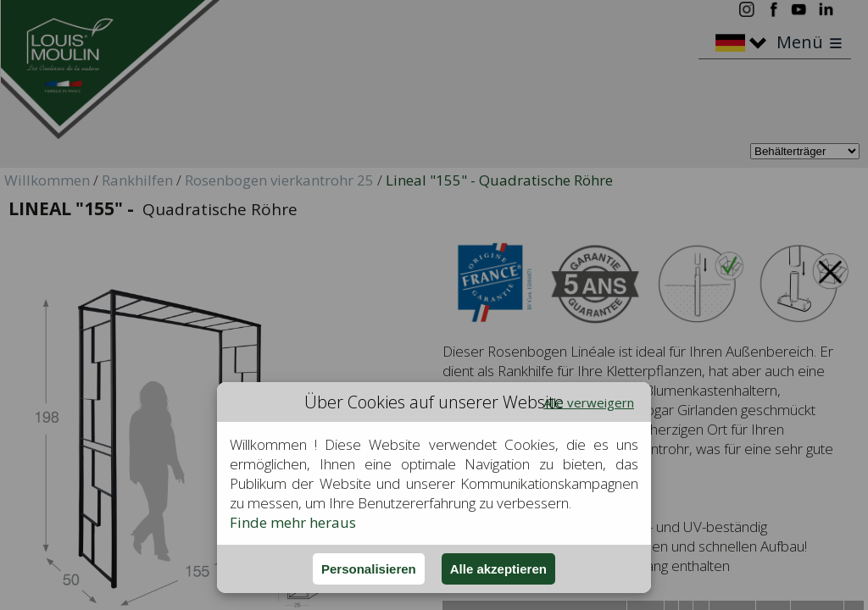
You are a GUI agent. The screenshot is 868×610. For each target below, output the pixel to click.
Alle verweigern (589, 402)
